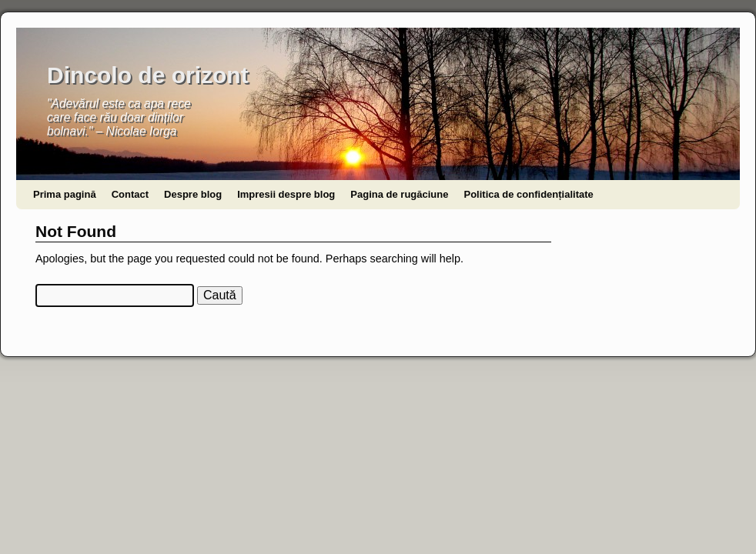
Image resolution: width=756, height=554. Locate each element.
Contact (130, 194)
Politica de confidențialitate (528, 194)
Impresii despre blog (286, 194)
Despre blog (193, 194)
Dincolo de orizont (148, 75)
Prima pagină (65, 194)
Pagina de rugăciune (399, 194)
